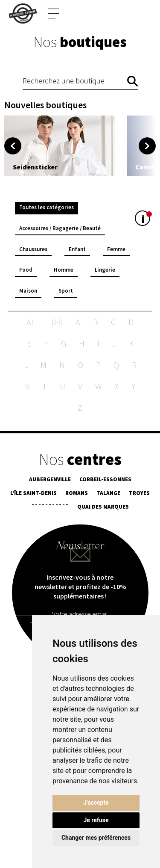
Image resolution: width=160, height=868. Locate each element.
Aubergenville (50, 480)
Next (147, 146)
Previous (13, 146)
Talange (108, 493)
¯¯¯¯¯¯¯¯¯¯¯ (50, 507)
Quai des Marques (103, 507)
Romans (77, 493)
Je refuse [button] (96, 820)
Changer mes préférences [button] (96, 838)
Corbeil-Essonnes (105, 480)
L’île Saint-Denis (33, 493)
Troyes (139, 493)
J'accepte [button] (96, 803)
